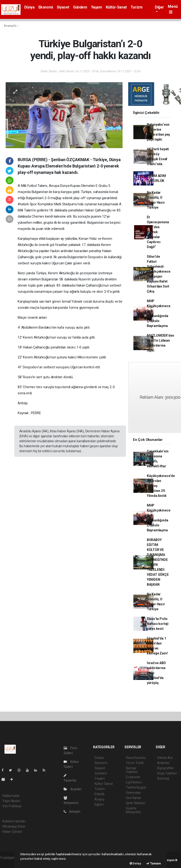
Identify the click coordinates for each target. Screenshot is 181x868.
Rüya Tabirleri (167, 773)
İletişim (72, 812)
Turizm (137, 7)
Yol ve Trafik (135, 763)
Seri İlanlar (134, 798)
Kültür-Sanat (116, 7)
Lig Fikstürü (134, 782)
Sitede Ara (165, 758)
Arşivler (73, 789)
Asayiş (99, 799)
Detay (135, 863)
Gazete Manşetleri (134, 810)
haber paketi (9, 863)
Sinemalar (133, 793)
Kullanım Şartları (14, 821)
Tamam (154, 863)
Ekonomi (46, 7)
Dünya (29, 7)
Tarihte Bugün (136, 787)
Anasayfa (10, 26)
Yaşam (97, 7)
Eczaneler (133, 777)
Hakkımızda (11, 796)
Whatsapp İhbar (14, 826)
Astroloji (163, 778)
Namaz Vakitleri (132, 770)
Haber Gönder (12, 832)
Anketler (163, 763)
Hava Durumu (136, 758)
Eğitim (99, 804)
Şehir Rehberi (136, 803)
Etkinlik (99, 794)
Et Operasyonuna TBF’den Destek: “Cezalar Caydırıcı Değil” (158, 232)
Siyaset (63, 7)
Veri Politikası (12, 806)
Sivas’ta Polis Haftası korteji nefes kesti (158, 624)
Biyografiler (166, 768)
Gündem (80, 7)
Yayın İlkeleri (11, 801)
